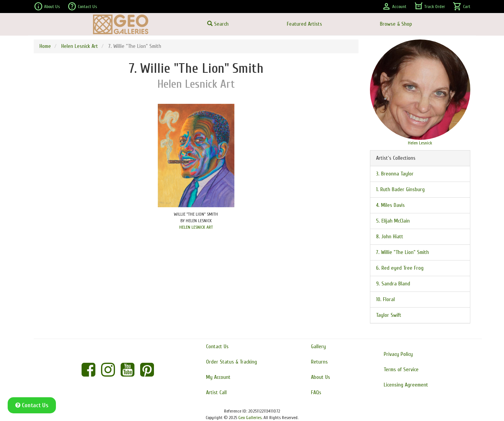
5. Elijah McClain (393, 221)
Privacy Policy (398, 354)
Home (45, 46)
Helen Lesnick (420, 143)
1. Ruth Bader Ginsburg (400, 189)
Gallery (318, 346)
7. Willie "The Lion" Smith (403, 252)
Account (394, 7)
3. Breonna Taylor (395, 174)
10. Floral (385, 299)
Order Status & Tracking (232, 362)
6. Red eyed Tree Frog (400, 268)
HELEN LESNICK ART (196, 227)
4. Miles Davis (390, 205)
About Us (47, 7)
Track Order (430, 7)
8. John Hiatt (390, 237)
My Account (218, 377)
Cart (461, 7)
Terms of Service (401, 369)
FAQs (316, 392)
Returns (319, 362)
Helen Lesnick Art (80, 46)
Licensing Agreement (406, 385)
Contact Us (82, 7)
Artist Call (216, 392)
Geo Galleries (250, 418)
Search (218, 24)
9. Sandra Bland (393, 284)
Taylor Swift (389, 315)
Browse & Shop (396, 24)
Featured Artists (304, 24)
